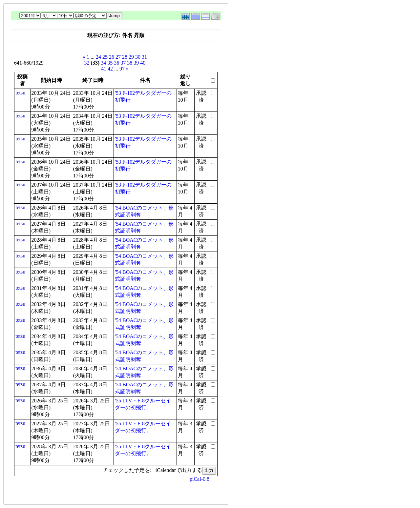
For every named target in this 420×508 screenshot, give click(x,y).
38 (130, 63)
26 (112, 57)
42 (110, 69)
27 (118, 57)
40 (143, 63)
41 (104, 69)
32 (87, 63)
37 (123, 63)
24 (98, 57)
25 (105, 57)
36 (116, 63)
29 (131, 57)
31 (144, 57)
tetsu (20, 93)
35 (110, 63)
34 (103, 63)
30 (138, 57)
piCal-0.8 (199, 479)
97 (122, 69)
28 (125, 57)
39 (136, 63)
